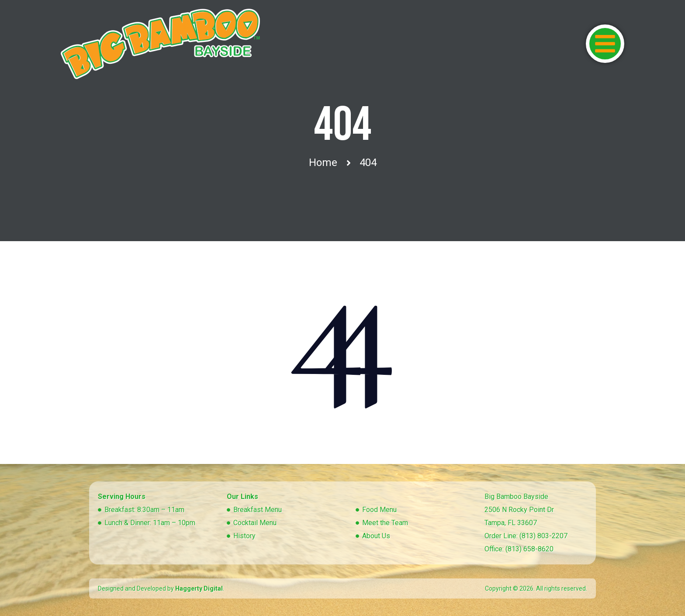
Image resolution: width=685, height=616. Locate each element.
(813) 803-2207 (543, 536)
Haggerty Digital (199, 588)
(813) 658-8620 (529, 549)
